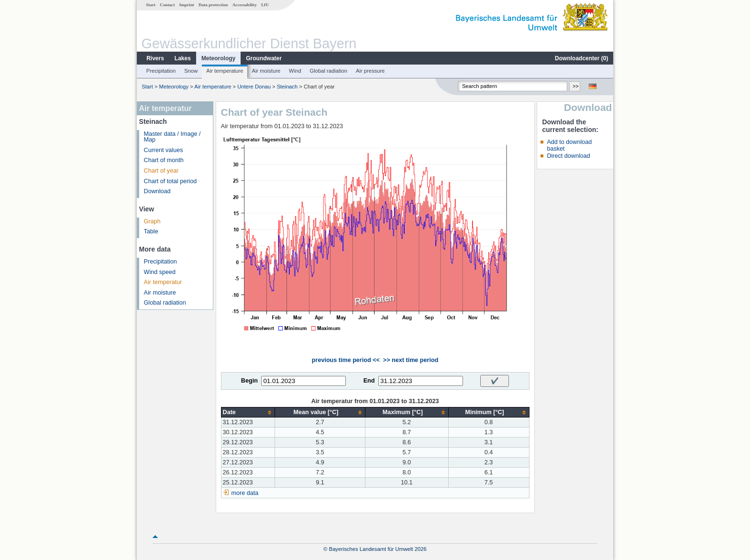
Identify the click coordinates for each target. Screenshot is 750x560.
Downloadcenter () (581, 58)
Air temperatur (163, 282)
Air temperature (225, 71)
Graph (152, 221)
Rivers (155, 58)
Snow (191, 71)
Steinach (287, 87)
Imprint (187, 5)
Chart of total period (171, 181)
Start (151, 5)
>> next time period (411, 360)
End (369, 381)
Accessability (245, 5)
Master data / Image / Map (172, 137)
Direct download (568, 156)
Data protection (213, 5)
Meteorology (218, 58)
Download (157, 191)
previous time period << (346, 360)
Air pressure (370, 71)
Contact (167, 5)
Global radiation (329, 71)
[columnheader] (248, 412)
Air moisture (266, 71)
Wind (295, 71)
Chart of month (164, 160)
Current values (164, 150)
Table (151, 231)
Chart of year (161, 171)
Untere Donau (254, 87)
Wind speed (160, 272)
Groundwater (264, 58)
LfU (265, 5)
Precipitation (161, 71)
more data (245, 493)
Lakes (183, 58)
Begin (249, 381)
